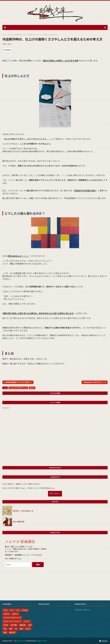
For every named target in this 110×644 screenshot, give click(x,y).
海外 (11, 629)
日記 (5, 629)
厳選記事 (23, 625)
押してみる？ (55, 493)
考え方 (10, 35)
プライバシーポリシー (83, 610)
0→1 (12, 610)
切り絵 (6, 625)
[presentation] (21, 574)
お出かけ (6, 614)
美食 (21, 629)
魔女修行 (12, 632)
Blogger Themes (42, 641)
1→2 (18, 610)
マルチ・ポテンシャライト (12, 621)
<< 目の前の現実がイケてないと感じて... (18, 382)
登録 (38, 565)
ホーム (5, 35)
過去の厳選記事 (19, 522)
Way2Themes (21, 641)
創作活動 (14, 625)
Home (103, 641)
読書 (5, 632)
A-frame (25, 610)
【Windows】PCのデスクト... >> (95, 382)
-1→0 (5, 610)
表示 (9, 50)
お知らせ (15, 614)
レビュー (27, 621)
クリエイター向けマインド (18, 388)
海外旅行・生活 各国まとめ (23, 511)
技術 (30, 625)
